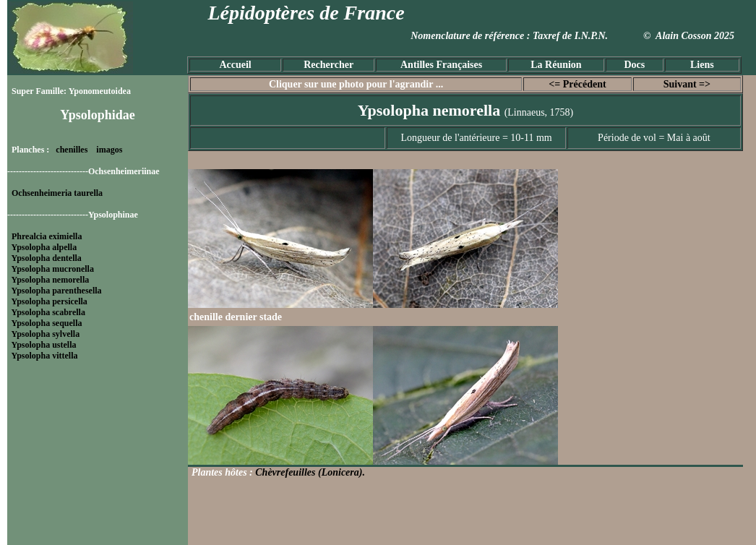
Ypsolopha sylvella (46, 334)
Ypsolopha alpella (44, 247)
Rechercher (328, 65)
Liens (702, 65)
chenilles (72, 150)
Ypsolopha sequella (47, 323)
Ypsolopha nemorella (51, 280)
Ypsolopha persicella (50, 301)
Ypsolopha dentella (47, 258)
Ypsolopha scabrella (48, 312)
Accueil (235, 65)
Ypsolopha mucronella (53, 269)
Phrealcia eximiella (47, 236)
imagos (109, 150)
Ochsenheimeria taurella (57, 193)
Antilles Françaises (441, 65)
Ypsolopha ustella (44, 345)
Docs (634, 65)
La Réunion (556, 65)
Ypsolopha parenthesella (57, 291)
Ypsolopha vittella (45, 356)
